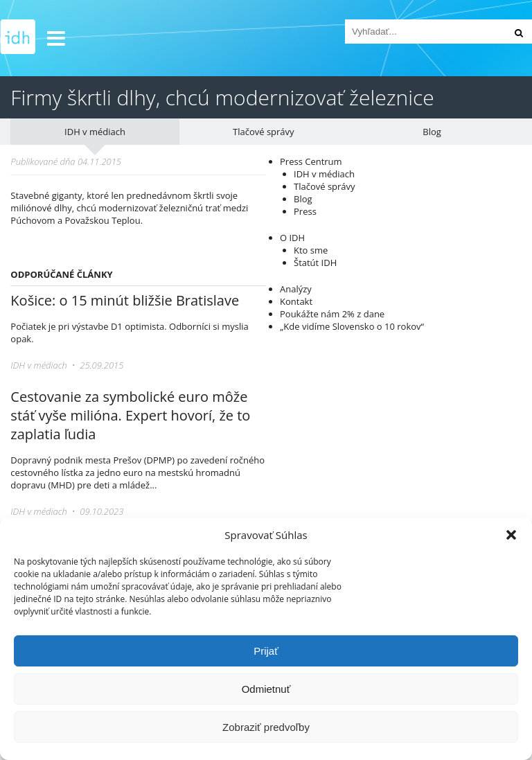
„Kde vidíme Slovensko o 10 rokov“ (352, 326)
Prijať (266, 651)
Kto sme (311, 250)
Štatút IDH (315, 263)
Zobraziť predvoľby (266, 727)
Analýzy (296, 289)
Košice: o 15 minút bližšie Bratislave (125, 300)
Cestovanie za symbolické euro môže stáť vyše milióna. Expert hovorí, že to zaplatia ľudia (130, 415)
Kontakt (296, 301)
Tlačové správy (264, 132)
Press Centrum (311, 161)
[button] (511, 535)
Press (305, 211)
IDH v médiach (95, 132)
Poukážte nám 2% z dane (332, 314)
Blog (432, 132)
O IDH (292, 238)
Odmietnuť (266, 689)
